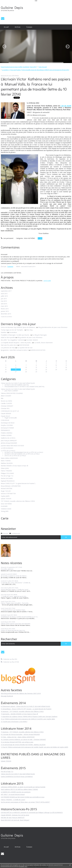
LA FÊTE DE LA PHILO (8, 451)
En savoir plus (23, 866)
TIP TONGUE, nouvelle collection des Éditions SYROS (18, 501)
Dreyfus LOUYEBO (7, 425)
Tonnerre (10, 267)
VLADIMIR (4, 506)
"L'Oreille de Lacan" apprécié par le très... (14, 596)
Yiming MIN (5, 511)
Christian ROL (5, 409)
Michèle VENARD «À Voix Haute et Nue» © (15, 466)
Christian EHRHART (7, 406)
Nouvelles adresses (7, 569)
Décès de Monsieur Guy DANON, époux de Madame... (18, 327)
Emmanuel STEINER (7, 428)
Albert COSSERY (6, 396)
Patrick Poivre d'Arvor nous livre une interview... (16, 624)
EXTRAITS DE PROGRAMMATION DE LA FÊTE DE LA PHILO (24, 452)
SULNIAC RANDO (32, 340)
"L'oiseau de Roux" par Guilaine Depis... (13, 610)
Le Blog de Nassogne (40, 335)
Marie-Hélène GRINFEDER (9, 458)
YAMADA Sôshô (6, 509)
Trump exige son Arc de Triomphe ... (12, 330)
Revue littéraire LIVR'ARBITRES (11, 486)
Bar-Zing (30, 330)
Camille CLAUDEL (7, 403)
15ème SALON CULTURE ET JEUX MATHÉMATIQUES (18, 383)
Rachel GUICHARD (7, 478)
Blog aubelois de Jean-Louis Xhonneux (30, 337)
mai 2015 (4, 301)
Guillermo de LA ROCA (8, 438)
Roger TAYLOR (6, 491)
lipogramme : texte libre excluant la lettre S (15, 350)
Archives (18, 27)
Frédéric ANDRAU (7, 433)
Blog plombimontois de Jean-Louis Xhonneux (53, 327)
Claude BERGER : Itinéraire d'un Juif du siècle (15, 815)
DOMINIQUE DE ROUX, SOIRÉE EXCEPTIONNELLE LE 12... (20, 617)
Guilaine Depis (12, 7)
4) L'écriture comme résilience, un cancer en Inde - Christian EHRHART (23, 739)
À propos (29, 27)
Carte (5, 518)
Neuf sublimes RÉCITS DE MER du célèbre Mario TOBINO (19, 789)
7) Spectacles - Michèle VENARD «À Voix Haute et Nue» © (19, 714)
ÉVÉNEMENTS (5, 430)
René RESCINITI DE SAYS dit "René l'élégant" (15, 820)
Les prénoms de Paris (8, 348)
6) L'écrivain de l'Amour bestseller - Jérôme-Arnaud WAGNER (20, 734)
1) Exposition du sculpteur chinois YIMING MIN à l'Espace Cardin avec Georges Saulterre (29, 716)
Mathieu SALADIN (7, 463)
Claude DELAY (5, 416)
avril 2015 (4, 304)
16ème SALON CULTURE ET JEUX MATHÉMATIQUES (18, 389)
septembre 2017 (6, 291)
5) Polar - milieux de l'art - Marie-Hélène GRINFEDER (18, 737)
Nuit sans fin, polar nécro (9, 345)
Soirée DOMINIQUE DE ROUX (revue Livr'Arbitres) (17, 777)
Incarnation (13, 332)
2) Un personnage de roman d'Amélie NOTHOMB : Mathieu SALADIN (23, 745)
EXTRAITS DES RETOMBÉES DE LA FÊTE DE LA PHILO (22, 454)
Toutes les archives (6, 317)
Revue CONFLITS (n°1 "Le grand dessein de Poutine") (18, 484)
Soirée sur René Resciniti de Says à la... (13, 630)
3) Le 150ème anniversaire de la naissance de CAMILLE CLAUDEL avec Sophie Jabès (28, 719)
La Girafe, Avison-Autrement (43, 343)
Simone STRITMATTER (8, 494)
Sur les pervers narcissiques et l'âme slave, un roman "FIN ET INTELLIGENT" (25, 802)
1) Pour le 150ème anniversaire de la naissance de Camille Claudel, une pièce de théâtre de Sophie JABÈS (35, 747)
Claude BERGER (6, 414)
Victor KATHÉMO (6, 504)
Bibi (2, 398)
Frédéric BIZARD (6, 435)
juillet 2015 (4, 296)
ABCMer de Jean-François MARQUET (13, 818)
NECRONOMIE (25, 345)
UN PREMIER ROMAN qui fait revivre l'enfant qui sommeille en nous (23, 797)
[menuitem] (6, 27)
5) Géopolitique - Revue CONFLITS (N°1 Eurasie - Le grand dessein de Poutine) (26, 709)
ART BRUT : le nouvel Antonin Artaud (13, 794)
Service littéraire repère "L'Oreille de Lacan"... (15, 590)
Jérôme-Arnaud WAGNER (9, 443)
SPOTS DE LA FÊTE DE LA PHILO (15, 456)
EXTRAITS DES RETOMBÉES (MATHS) (17, 385)
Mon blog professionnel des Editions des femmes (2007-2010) (21, 693)
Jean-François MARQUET (9, 441)
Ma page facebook (7, 696)
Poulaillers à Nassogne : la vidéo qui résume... (15, 335)
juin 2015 (4, 299)
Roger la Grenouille (11, 418)
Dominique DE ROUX (8, 423)
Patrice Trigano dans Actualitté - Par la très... (15, 603)
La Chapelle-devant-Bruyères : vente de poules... (16, 343)
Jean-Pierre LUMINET (11, 391)
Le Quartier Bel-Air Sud (25, 348)
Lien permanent (7, 238)
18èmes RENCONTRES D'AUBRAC (12, 393)
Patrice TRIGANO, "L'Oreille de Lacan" (13, 800)
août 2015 (4, 294)
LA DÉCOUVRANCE (7, 448)
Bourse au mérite (6, 401)
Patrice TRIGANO (6, 471)
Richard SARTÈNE (7, 489)
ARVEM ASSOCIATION (38, 350)
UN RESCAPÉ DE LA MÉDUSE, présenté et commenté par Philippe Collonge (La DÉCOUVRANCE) (32, 812)
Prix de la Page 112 (7, 476)
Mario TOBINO (6, 461)
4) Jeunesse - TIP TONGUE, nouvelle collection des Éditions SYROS (22, 711)
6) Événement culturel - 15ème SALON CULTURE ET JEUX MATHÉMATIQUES (26, 706)
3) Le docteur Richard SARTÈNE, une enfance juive (17, 742)
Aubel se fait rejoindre (8, 337)
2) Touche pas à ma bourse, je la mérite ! (14, 722)
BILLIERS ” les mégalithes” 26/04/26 (12, 340)
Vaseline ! (4, 332)
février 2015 (5, 309)
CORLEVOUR (5, 420)
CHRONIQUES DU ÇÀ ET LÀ (10, 411)
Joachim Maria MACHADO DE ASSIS (12, 446)
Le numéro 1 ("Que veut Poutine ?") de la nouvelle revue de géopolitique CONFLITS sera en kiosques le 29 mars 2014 (36, 70)
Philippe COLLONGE (7, 473)
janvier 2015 (5, 311)
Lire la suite (47, 281)
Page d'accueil (43, 67)
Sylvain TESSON (6, 499)
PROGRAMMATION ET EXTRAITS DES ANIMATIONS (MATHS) (24, 387)
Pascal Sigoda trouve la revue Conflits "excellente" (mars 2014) (19, 67)
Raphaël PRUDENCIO (8, 481)
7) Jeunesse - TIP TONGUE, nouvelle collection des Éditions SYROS (22, 732)
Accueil (6, 27)
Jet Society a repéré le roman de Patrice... (14, 576)
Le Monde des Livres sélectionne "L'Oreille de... (16, 583)
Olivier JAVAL (5, 468)
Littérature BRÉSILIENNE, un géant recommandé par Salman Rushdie (23, 787)
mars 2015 (4, 306)
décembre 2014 (6, 314)
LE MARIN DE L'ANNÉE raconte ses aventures (16, 792)
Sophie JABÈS (5, 496)
